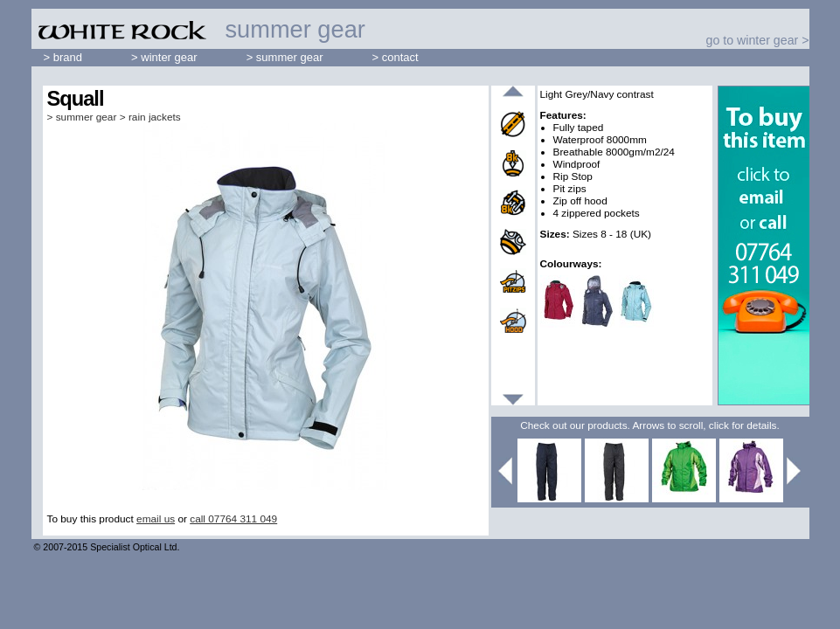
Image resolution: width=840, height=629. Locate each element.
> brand (63, 57)
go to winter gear (753, 40)
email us (156, 519)
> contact (396, 57)
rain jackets (155, 117)
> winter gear (164, 57)
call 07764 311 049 (233, 519)
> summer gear (285, 57)
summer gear (87, 117)
